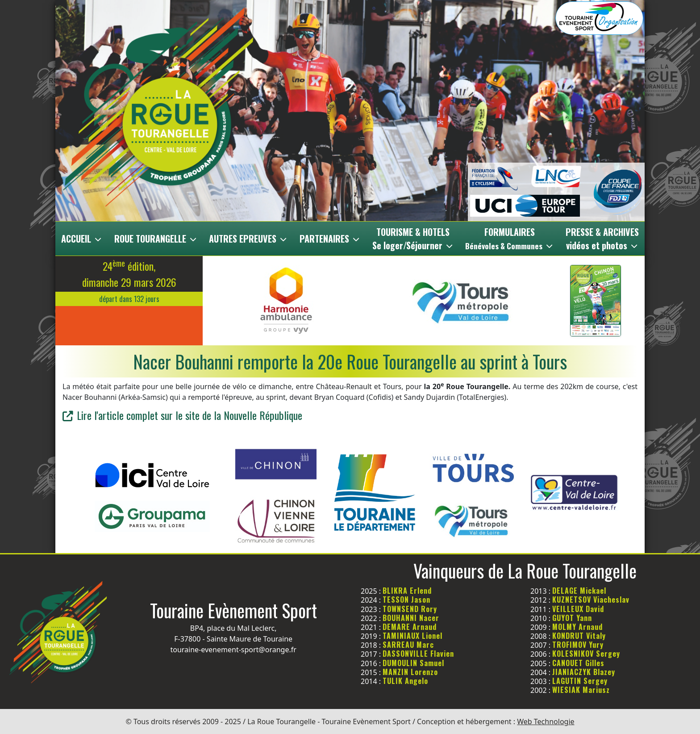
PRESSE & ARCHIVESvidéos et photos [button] (602, 239)
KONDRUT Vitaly (579, 636)
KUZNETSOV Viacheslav (591, 600)
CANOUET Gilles (578, 663)
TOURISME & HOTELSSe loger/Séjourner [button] (413, 239)
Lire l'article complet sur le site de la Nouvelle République (182, 415)
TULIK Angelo (405, 681)
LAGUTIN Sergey (580, 681)
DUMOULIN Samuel (413, 663)
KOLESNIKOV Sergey (586, 654)
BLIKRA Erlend (407, 591)
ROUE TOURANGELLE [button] (156, 239)
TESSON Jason (406, 600)
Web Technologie (546, 721)
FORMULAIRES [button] (510, 239)
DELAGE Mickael (579, 591)
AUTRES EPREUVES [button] (248, 239)
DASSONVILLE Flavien (418, 654)
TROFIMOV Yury (578, 645)
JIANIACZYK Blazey (584, 672)
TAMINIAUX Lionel (412, 636)
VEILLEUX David (578, 609)
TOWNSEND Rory (410, 609)
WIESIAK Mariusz (581, 690)
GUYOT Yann (572, 618)
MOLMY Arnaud (577, 627)
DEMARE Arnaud (410, 627)
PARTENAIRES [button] (330, 239)
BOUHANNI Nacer (411, 618)
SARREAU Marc (408, 645)
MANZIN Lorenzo (410, 672)
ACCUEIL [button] (82, 239)
